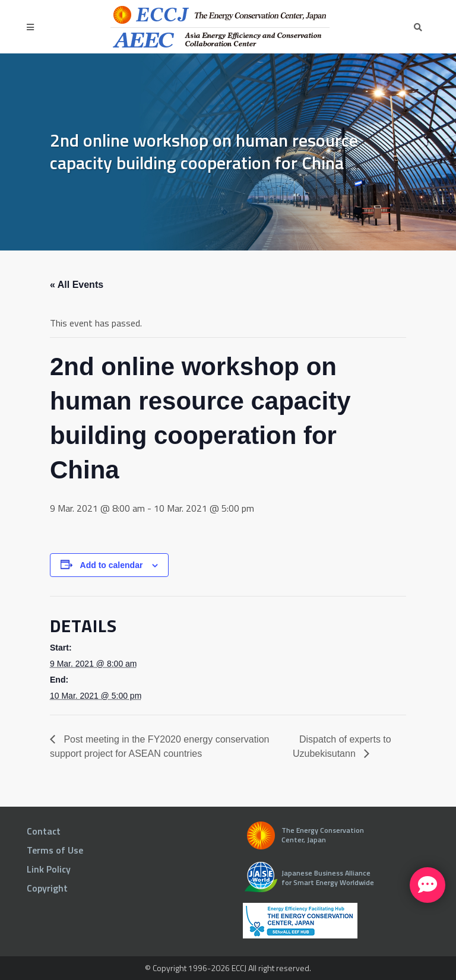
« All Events (77, 285)
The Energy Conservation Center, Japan (323, 835)
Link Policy (49, 869)
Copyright (47, 888)
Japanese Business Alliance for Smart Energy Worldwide (328, 878)
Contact (44, 831)
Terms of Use (55, 850)
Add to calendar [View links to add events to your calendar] (112, 565)
